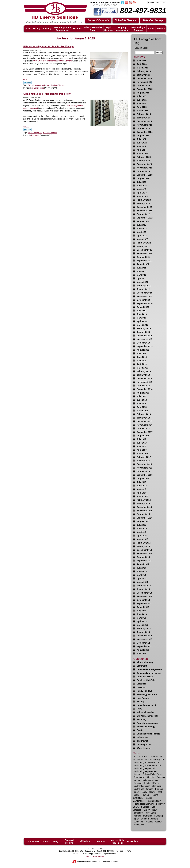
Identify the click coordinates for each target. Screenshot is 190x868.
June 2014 (142, 571)
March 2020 (142, 325)
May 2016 (141, 489)
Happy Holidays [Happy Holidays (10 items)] (148, 792)
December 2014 (144, 550)
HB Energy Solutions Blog (148, 41)
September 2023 (145, 175)
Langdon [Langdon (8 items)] (145, 807)
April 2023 (142, 193)
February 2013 (144, 629)
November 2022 (144, 211)
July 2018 (141, 396)
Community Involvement (149, 673)
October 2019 (143, 343)
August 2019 (143, 350)
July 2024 (141, 139)
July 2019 (141, 354)
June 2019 (142, 357)
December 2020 (144, 293)
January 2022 (143, 246)
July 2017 (141, 439)
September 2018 (145, 389)
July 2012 (141, 654)
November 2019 (144, 339)
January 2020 (143, 332)
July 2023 (141, 182)
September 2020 (145, 304)
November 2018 (144, 382)
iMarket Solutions (84, 862)
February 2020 (144, 329)
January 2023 (143, 204)
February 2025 (144, 114)
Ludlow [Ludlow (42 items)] (147, 810)
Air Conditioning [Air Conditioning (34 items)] (152, 759)
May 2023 (141, 189)
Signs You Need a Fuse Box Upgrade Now (47, 94)
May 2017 (141, 446)
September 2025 (145, 89)
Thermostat (142, 741)
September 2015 (145, 518)
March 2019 (142, 368)
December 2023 (144, 164)
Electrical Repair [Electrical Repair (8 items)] (152, 783)
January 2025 (143, 118)
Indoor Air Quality (145, 712)
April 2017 (142, 450)
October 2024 (143, 129)
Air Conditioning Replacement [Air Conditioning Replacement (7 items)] (145, 770)
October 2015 (143, 514)
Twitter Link (28, 82)
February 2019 (144, 371)
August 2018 (143, 393)
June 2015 (142, 529)
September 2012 (145, 646)
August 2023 (143, 179)
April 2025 (142, 107)
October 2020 (143, 300)
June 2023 (142, 186)
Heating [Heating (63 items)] (145, 795)
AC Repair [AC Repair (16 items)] (143, 757)
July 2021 (141, 268)
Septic (140, 730)
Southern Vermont (58, 85)
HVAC (140, 709)
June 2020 (142, 314)
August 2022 (143, 221)
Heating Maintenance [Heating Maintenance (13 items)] (142, 799)
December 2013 (144, 593)
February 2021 (144, 286)
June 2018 (142, 400)
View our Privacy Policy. (95, 856)
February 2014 (144, 586)
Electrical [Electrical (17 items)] (138, 783)
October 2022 (143, 214)
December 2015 (144, 507)
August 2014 (143, 564)
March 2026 (142, 68)
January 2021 (143, 289)
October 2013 (143, 600)
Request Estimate (98, 21)
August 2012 (143, 650)
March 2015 (142, 539)
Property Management (148, 723)
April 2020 (142, 321)
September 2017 (145, 432)
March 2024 (142, 154)
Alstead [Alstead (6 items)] (137, 774)
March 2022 (142, 239)
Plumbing (142, 720)
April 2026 (142, 64)
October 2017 (143, 429)
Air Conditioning (37, 88)
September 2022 (145, 218)
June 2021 (142, 271)
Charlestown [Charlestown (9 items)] (139, 777)
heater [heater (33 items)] (137, 795)
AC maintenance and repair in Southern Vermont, (53, 61)
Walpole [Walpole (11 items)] (149, 822)
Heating (141, 702)
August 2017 (143, 436)
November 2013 (144, 596)
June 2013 (142, 614)
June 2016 (142, 486)
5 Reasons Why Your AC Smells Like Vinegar (49, 47)
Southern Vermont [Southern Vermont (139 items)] (149, 819)
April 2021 (142, 279)
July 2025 (141, 96)
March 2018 (142, 411)
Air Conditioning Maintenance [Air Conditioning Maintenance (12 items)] (146, 764)
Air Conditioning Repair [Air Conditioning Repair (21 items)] (147, 767)
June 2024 (142, 143)
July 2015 (141, 525)
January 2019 (143, 375)
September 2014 (145, 561)
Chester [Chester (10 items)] (151, 777)
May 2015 (141, 532)
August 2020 (143, 307)
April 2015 (142, 536)
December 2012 (144, 636)
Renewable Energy (146, 727)
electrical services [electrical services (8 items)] (142, 786)
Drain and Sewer (145, 677)
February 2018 (144, 414)
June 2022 (142, 229)
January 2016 (143, 504)
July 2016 (141, 482)
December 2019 (144, 336)
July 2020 (141, 311)
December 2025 (144, 79)
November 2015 (144, 511)
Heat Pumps (143, 698)
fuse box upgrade (35, 133)
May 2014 (141, 575)
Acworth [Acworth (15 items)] (154, 757)
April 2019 (142, 364)
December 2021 (144, 250)
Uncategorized (144, 745)
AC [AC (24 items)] (135, 757)
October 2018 (143, 386)
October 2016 (143, 471)
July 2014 (141, 568)
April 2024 (142, 150)
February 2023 (144, 200)
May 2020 (141, 318)
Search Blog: (141, 48)
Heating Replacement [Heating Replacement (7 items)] (144, 804)
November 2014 (144, 554)
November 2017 (144, 425)
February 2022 (144, 243)
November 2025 (144, 82)
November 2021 (144, 254)
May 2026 (141, 61)
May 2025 (141, 104)
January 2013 (143, 632)
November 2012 (144, 639)
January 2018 (143, 418)
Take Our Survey (153, 21)
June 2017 (142, 443)
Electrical (35, 135)
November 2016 (144, 468)
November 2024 (144, 125)
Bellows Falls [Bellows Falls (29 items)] (149, 774)
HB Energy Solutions (147, 695)
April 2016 (142, 493)
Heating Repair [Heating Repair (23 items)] (154, 801)
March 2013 (142, 625)
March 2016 (142, 496)
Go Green (142, 687)
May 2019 (141, 361)
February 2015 (144, 543)
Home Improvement (146, 705)
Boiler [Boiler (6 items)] (160, 774)
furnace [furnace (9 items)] (150, 789)
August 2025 (143, 93)
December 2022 (144, 207)
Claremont (142, 666)
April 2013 (142, 621)
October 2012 (143, 643)
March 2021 (142, 282)
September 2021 (145, 261)
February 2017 (144, 457)
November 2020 (144, 296)
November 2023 (144, 168)
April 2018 (142, 407)
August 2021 (143, 264)
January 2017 (143, 461)
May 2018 (141, 404)
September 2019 (145, 346)
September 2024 (145, 132)
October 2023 (143, 171)
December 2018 (144, 379)
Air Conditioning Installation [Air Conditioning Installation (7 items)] (149, 761)
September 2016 (145, 475)
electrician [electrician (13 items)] (157, 786)
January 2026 (143, 75)
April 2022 (142, 236)
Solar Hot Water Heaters (149, 734)
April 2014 (142, 579)
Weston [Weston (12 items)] (159, 822)
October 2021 (143, 257)
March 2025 (142, 111)
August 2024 (143, 136)
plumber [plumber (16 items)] (137, 816)
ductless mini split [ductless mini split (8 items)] (150, 780)
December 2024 (144, 121)
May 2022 (141, 232)
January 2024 (143, 161)
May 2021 (141, 275)
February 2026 (144, 71)
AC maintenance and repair (39, 85)
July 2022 (141, 225)
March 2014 (142, 582)
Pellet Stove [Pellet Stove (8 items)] (150, 813)
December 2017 (144, 421)
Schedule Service (126, 21)
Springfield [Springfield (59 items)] (138, 822)
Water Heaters (144, 748)
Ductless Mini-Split (146, 680)
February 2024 (144, 157)
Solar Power (143, 737)
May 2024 (141, 146)
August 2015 (143, 521)
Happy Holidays (145, 691)
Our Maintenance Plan (148, 716)
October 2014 (143, 557)
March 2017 (142, 454)
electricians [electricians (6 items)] (139, 789)
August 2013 (143, 607)
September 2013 (145, 604)
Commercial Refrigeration (149, 670)
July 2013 (141, 611)
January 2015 (143, 546)
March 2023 (142, 196)
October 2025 (143, 86)
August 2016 (143, 479)
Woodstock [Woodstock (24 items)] (139, 825)
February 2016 (144, 500)
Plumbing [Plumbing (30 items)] (148, 816)
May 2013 (141, 618)
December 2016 (144, 464)
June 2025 (142, 100)
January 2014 (143, 589)
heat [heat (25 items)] (160, 792)
